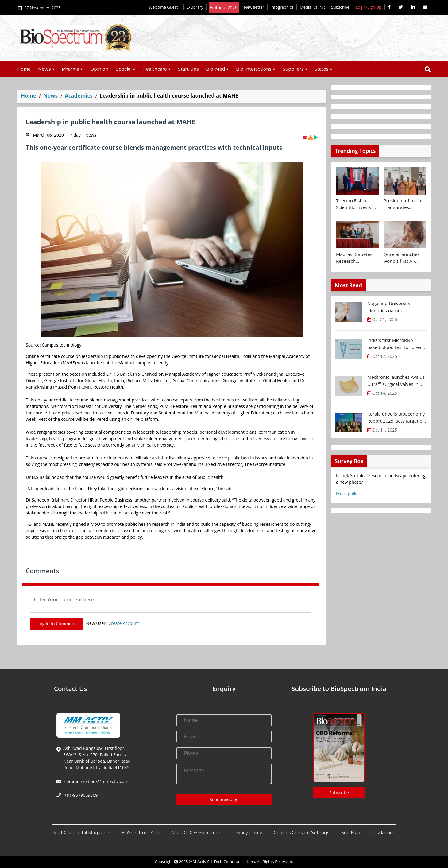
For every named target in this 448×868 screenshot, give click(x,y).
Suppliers (293, 69)
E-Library (195, 7)
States (322, 69)
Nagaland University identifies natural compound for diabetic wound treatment (392, 307)
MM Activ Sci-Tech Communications (222, 862)
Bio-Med (215, 69)
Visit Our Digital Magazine (81, 833)
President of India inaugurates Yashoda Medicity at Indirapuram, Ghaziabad (402, 204)
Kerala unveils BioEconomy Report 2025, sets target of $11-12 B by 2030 (396, 417)
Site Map (351, 833)
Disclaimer (383, 833)
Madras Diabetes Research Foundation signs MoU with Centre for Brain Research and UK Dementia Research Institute (356, 258)
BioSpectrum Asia (140, 833)
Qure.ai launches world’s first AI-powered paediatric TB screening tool (404, 258)
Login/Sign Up (369, 7)
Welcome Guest (165, 7)
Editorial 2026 (224, 8)
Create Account (124, 623)
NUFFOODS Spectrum (196, 833)
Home (24, 69)
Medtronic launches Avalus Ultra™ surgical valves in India (396, 381)
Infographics (282, 7)
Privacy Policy (247, 833)
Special (124, 69)
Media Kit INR (312, 7)
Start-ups (188, 69)
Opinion (99, 69)
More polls (347, 493)
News (44, 69)
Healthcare (155, 69)
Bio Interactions (254, 69)
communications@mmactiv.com (96, 781)
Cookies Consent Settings (301, 833)
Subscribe (340, 7)
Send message (224, 799)
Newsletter (254, 7)
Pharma (70, 69)
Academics (79, 96)
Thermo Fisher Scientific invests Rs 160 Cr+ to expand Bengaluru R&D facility (357, 204)
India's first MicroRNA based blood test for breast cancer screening (396, 344)
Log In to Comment (57, 624)
